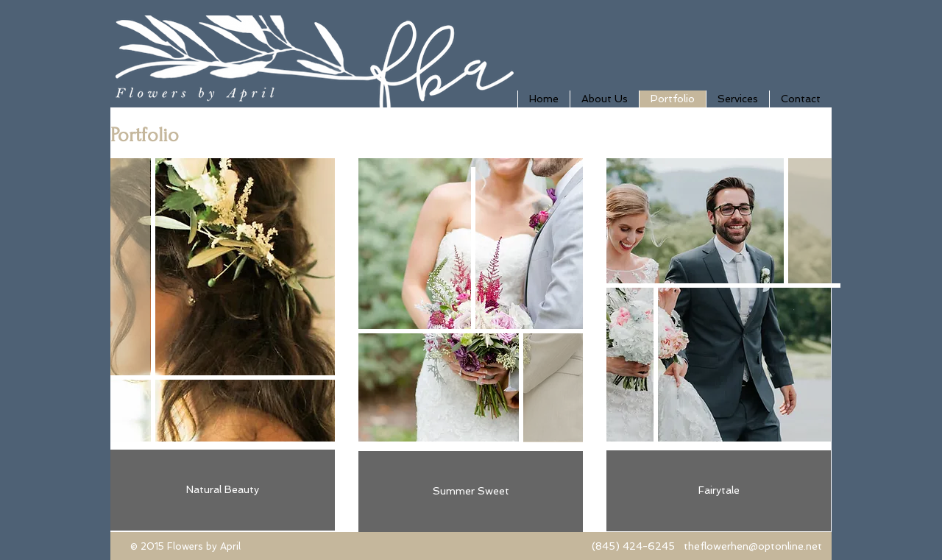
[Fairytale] (719, 491)
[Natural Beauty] (223, 490)
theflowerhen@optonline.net (753, 546)
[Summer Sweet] (471, 492)
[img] (719, 329)
